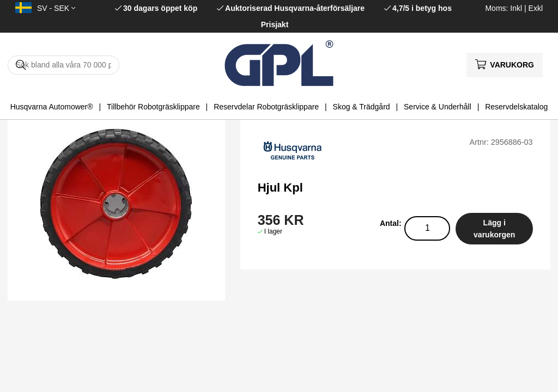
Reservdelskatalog (516, 107)
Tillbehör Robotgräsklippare (153, 107)
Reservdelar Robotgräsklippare (266, 107)
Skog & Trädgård (362, 107)
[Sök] (63, 65)
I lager (273, 231)
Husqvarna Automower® (52, 107)
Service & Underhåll (438, 107)
